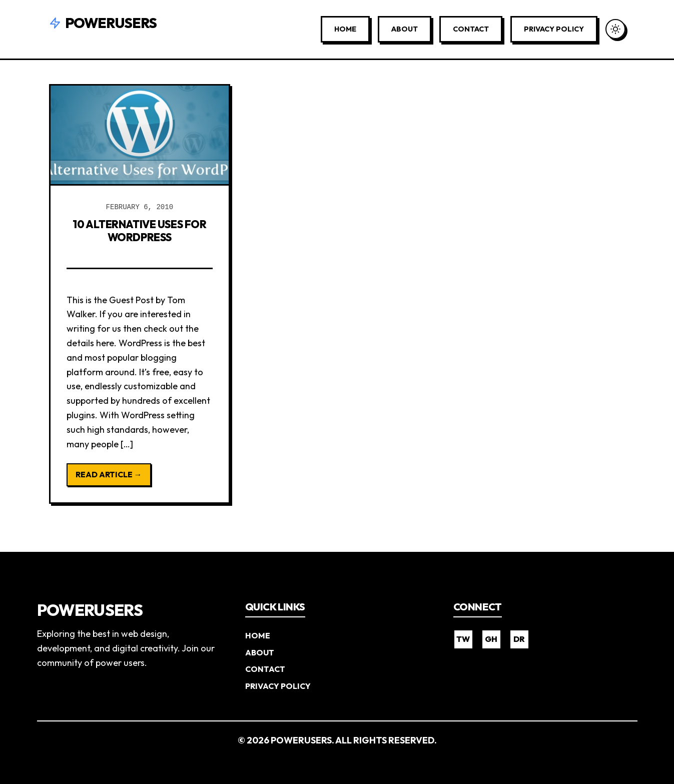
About (405, 29)
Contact (471, 29)
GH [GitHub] (491, 639)
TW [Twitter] (463, 639)
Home (345, 29)
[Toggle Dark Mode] (615, 29)
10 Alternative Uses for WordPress (140, 230)
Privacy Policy (554, 29)
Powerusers (103, 23)
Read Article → (109, 474)
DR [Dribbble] (519, 639)
